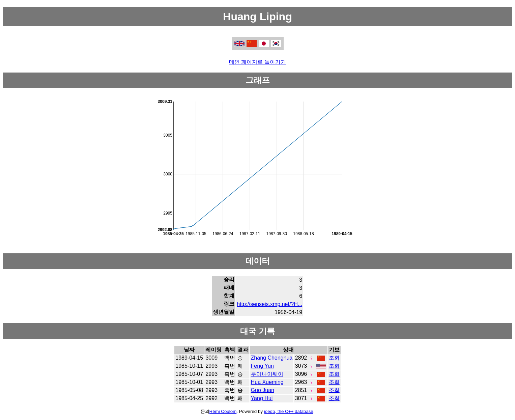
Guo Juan (263, 390)
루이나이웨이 (267, 374)
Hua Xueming (267, 382)
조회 (334, 358)
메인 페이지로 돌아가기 (257, 62)
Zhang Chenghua (272, 358)
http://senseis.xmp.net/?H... (269, 304)
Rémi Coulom (223, 411)
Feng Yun (262, 366)
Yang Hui (262, 398)
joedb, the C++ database (289, 411)
